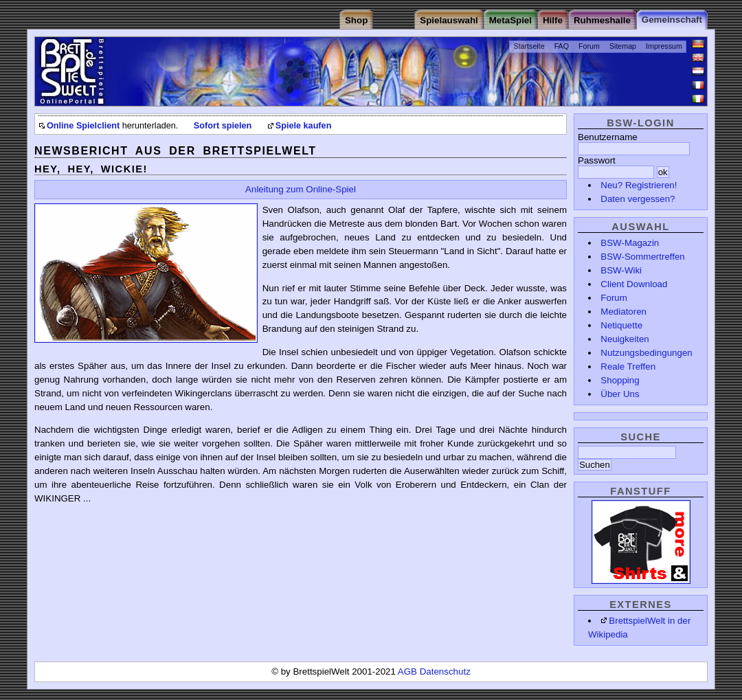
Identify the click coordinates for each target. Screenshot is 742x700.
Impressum (664, 46)
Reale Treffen (628, 366)
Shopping (620, 380)
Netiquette (621, 325)
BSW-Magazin (630, 243)
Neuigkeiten (625, 339)
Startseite (529, 46)
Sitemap (623, 46)
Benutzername (608, 137)
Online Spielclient (83, 126)
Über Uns (620, 394)
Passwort (597, 160)
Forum (589, 46)
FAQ (562, 46)
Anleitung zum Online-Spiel (301, 189)
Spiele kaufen (304, 126)
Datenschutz (445, 671)
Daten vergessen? (638, 199)
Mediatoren (623, 312)
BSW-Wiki (621, 270)
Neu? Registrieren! (639, 185)
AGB (409, 671)
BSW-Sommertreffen (642, 257)
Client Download (634, 284)
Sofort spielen (223, 126)
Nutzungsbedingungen (646, 353)
